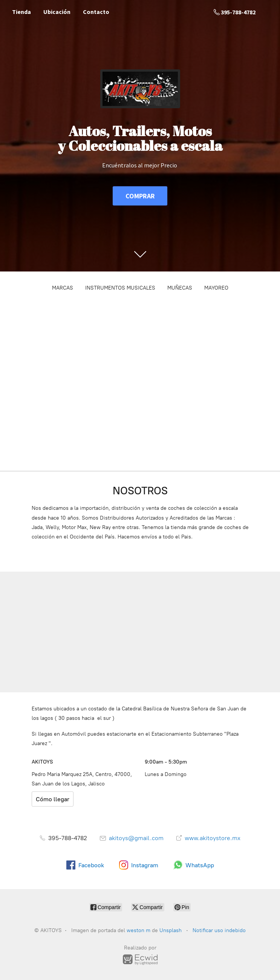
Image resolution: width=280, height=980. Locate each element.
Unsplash (171, 930)
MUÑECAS (180, 288)
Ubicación (57, 12)
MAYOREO (216, 288)
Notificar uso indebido (219, 930)
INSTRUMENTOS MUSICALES (120, 288)
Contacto (96, 12)
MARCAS (63, 288)
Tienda (21, 12)
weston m (138, 930)
